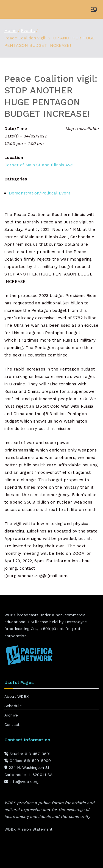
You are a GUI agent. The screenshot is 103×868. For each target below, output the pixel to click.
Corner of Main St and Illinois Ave (39, 165)
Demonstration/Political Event (40, 193)
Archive (11, 715)
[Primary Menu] (94, 9)
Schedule (13, 706)
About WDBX (17, 696)
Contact (12, 724)
